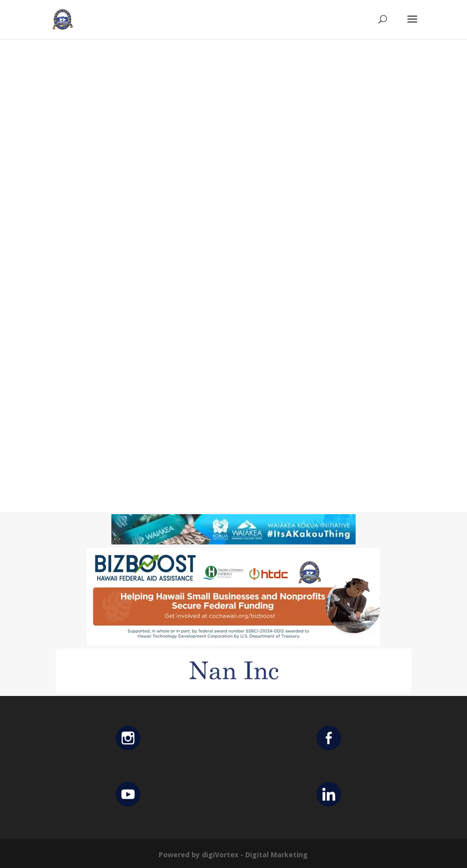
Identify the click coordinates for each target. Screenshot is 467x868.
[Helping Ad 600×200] (233, 643)
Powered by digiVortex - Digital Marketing (233, 855)
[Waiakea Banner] (233, 542)
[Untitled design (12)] (233, 690)
